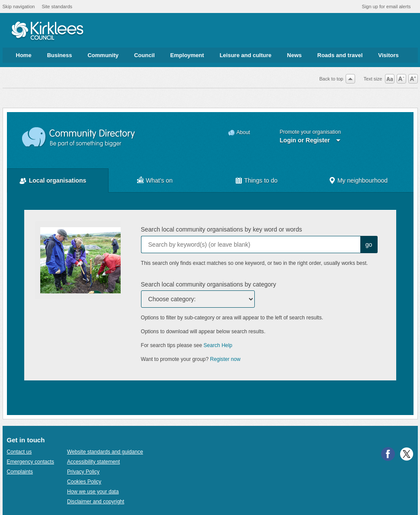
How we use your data (93, 492)
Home (24, 55)
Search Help (218, 345)
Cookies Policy (84, 482)
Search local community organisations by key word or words (222, 229)
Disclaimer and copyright (96, 502)
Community (103, 55)
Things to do (261, 180)
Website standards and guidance (105, 452)
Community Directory (79, 137)
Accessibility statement (93, 462)
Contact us (19, 452)
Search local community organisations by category (209, 284)
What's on (159, 180)
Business (60, 55)
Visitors (388, 55)
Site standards (57, 6)
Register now (226, 359)
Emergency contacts (30, 462)
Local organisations (58, 180)
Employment (187, 55)
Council (144, 55)
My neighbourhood (362, 180)
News (295, 55)
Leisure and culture (246, 55)
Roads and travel (340, 55)
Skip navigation (19, 6)
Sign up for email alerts (386, 6)
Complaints (20, 472)
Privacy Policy (83, 472)
